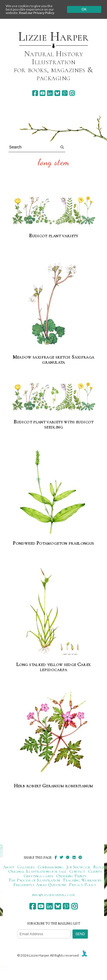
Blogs (99, 867)
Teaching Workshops (82, 880)
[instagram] (72, 93)
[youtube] (42, 93)
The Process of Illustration (34, 880)
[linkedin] (50, 93)
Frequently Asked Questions (40, 885)
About (9, 867)
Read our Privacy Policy (37, 13)
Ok (84, 9)
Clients (95, 871)
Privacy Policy (83, 885)
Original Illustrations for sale (37, 871)
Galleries (26, 867)
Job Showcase (79, 867)
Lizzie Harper (53, 37)
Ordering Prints (71, 876)
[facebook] (35, 93)
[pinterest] (65, 93)
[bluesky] (57, 93)
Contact (77, 871)
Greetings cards (39, 876)
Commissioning (51, 867)
